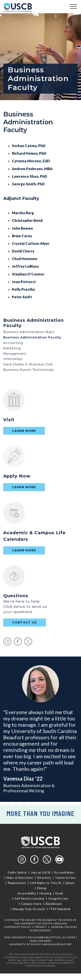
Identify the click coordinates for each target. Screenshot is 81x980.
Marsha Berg (23, 213)
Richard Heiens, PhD (29, 153)
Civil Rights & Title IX (46, 883)
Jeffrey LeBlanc (25, 266)
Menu (73, 7)
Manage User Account (29, 909)
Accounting (13, 343)
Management (15, 354)
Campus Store (31, 904)
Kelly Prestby (23, 289)
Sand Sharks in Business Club (28, 364)
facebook (18, 642)
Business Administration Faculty (32, 337)
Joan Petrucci (24, 282)
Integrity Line (58, 898)
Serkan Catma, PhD (29, 146)
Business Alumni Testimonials (28, 370)
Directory (44, 878)
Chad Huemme (25, 259)
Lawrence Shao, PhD (30, 176)
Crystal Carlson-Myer (31, 243)
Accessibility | (28, 893)
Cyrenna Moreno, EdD (31, 161)
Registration (17, 883)
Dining (41, 888)
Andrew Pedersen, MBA (32, 169)
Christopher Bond (27, 220)
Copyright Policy (17, 927)
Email (59, 893)
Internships (13, 359)
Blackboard (54, 904)
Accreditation (64, 872)
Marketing (12, 348)
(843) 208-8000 (41, 941)
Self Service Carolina (29, 898)
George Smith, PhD (28, 184)
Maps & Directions (20, 878)
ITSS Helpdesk (60, 909)
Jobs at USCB (41, 872)
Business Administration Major (29, 332)
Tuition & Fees (66, 878)
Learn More (24, 431)
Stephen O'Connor (28, 274)
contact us (25, 622)
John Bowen (22, 228)
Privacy (41, 927)
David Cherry (23, 251)
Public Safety (17, 872)
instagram (7, 642)
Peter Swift (22, 297)
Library (70, 883)
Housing (45, 893)
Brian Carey (22, 236)
